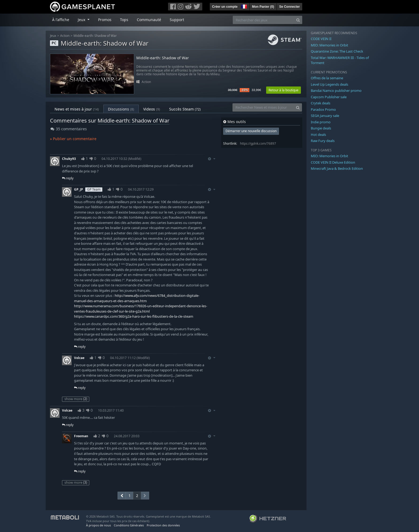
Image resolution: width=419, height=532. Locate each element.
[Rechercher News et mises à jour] (263, 107)
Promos (105, 20)
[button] (243, 6)
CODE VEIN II (321, 39)
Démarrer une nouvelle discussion (251, 131)
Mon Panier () (263, 7)
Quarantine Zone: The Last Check (337, 51)
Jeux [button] (82, 20)
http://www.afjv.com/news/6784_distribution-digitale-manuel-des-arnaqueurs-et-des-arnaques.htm (137, 298)
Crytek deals (321, 103)
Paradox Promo (323, 109)
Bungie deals (321, 128)
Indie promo (321, 122)
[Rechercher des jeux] (263, 20)
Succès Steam (185, 109)
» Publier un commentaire (73, 139)
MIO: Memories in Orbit (329, 45)
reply (68, 178)
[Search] (298, 20)
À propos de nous (98, 525)
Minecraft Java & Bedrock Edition (337, 168)
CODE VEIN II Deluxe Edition (333, 162)
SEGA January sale (325, 116)
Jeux (53, 36)
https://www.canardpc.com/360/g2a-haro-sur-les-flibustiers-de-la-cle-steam (134, 316)
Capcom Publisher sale (329, 97)
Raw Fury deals (323, 141)
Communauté (149, 20)
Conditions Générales (129, 525)
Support (177, 20)
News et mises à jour (77, 109)
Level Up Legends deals (329, 84)
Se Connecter (290, 7)
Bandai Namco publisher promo (336, 90)
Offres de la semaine (327, 78)
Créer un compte (225, 7)
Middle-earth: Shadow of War (95, 36)
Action (65, 36)
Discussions (121, 109)
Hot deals (318, 135)
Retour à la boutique (284, 90)
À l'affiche (61, 20)
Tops (124, 20)
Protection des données (163, 525)
